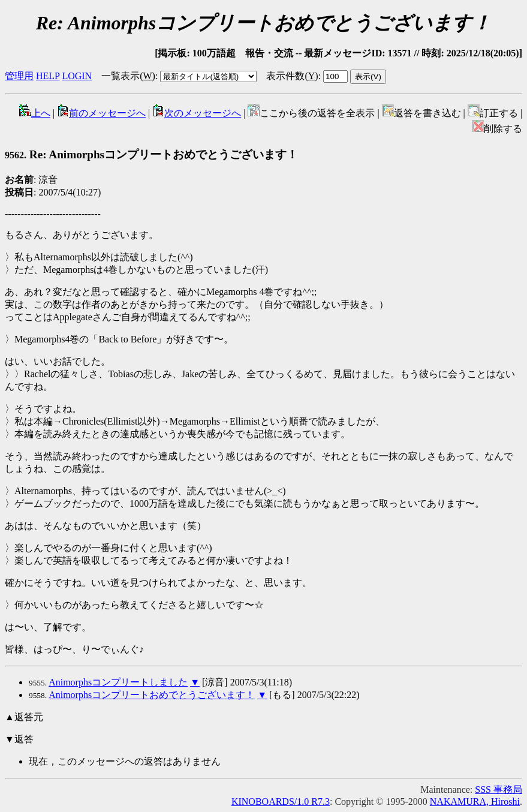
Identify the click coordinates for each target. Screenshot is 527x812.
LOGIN (77, 76)
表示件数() (292, 76)
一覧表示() (128, 76)
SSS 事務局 (499, 790)
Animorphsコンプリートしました (118, 682)
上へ (35, 113)
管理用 (19, 76)
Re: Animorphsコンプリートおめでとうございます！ (151, 154)
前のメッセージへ (101, 113)
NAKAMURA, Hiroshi (475, 802)
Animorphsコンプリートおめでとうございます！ (152, 695)
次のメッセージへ (197, 113)
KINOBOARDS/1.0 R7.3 (281, 802)
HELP (48, 76)
